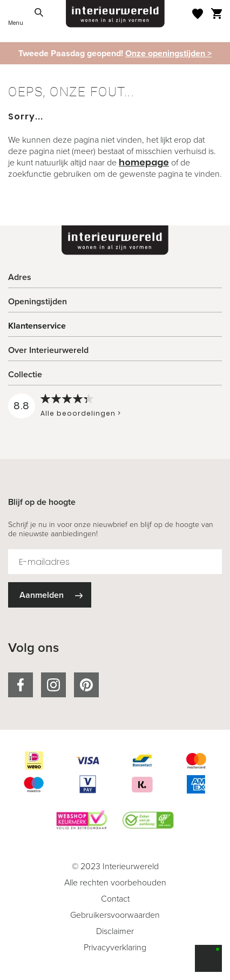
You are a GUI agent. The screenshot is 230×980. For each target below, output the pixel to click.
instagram (53, 685)
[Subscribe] (50, 595)
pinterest (86, 685)
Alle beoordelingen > (81, 413)
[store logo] (115, 14)
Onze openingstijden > (168, 53)
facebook (21, 685)
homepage (144, 162)
